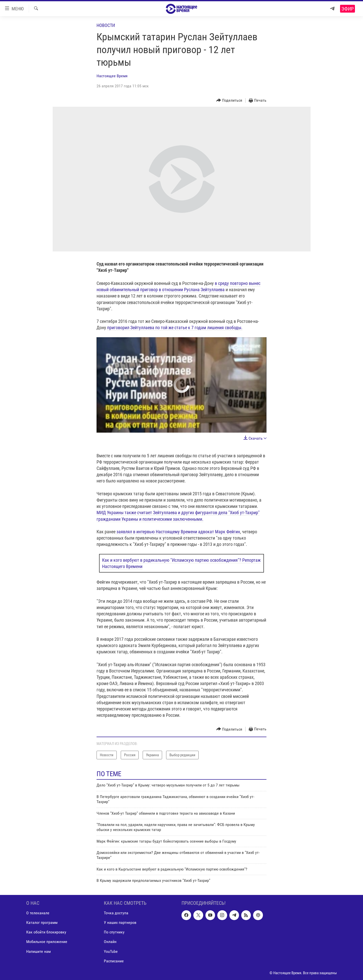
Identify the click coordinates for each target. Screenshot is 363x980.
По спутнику (114, 932)
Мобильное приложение (47, 942)
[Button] (229, 101)
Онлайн (110, 942)
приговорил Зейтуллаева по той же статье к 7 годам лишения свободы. (175, 328)
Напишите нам (38, 951)
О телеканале (38, 913)
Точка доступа (116, 913)
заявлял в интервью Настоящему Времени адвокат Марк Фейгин (178, 532)
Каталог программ (42, 922)
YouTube (111, 951)
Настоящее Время (112, 76)
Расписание (114, 961)
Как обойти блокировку (46, 932)
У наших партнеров (120, 922)
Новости (106, 25)
